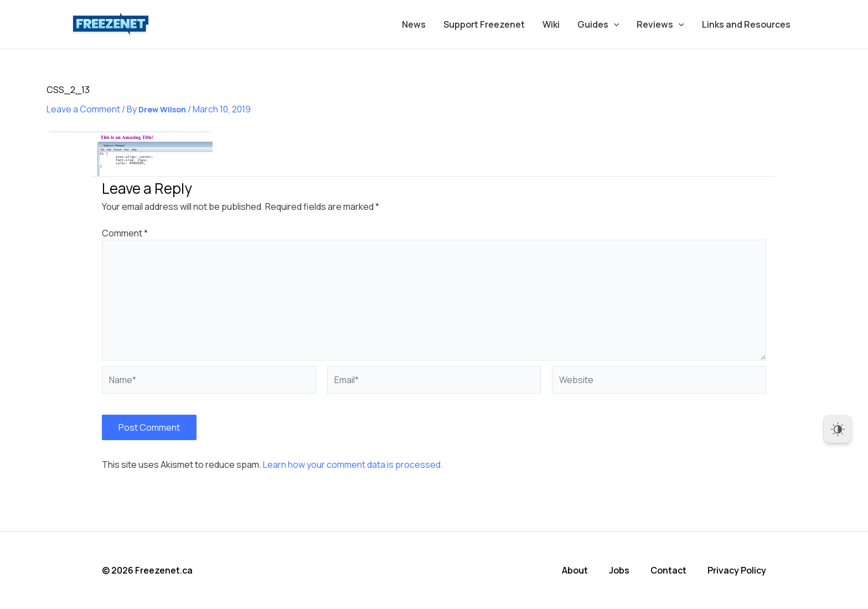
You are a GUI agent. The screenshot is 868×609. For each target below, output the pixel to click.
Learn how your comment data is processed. (353, 465)
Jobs (619, 570)
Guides (598, 24)
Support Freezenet (484, 24)
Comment (125, 233)
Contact (668, 570)
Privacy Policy (737, 570)
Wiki (551, 24)
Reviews (660, 24)
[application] (614, 24)
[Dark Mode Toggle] (838, 429)
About (575, 570)
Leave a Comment (83, 109)
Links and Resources (746, 24)
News (414, 24)
